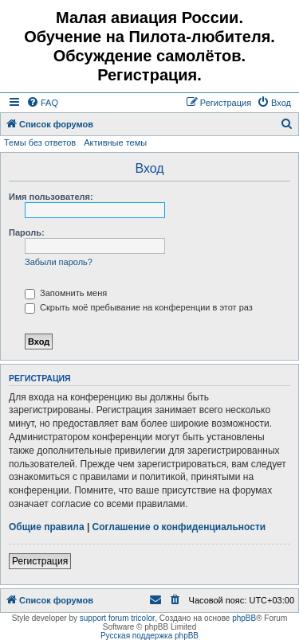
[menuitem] (42, 103)
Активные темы (115, 142)
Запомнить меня (66, 293)
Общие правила (47, 527)
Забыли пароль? (59, 262)
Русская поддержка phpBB (149, 636)
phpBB (244, 618)
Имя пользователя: (51, 197)
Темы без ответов (40, 142)
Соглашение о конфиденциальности (179, 527)
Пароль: (27, 232)
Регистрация (40, 561)
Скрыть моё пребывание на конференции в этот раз (139, 307)
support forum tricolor (117, 618)
